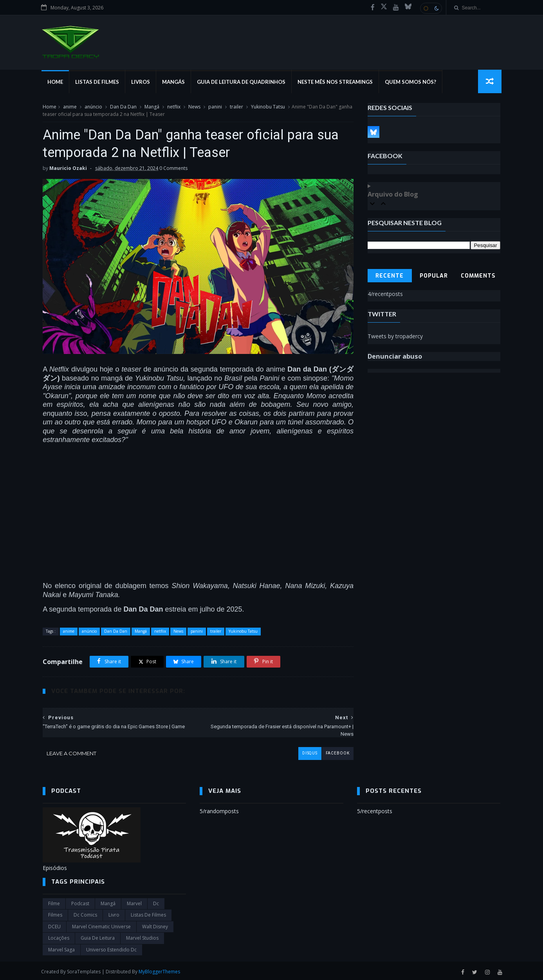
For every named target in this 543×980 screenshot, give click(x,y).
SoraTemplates (85, 970)
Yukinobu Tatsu (268, 107)
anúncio (93, 107)
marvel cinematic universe (101, 925)
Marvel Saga (61, 947)
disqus (304, 751)
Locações (59, 936)
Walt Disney (155, 925)
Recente (390, 276)
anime (70, 107)
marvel (134, 901)
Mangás (175, 82)
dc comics (85, 913)
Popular (434, 276)
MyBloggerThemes (161, 970)
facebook (332, 751)
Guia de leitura (98, 936)
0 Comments (173, 169)
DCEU (54, 925)
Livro (114, 913)
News (194, 107)
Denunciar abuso (395, 357)
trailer (236, 107)
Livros (142, 82)
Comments (478, 276)
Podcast (80, 901)
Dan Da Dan (123, 107)
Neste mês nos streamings (336, 82)
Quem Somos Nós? (412, 82)
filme (54, 901)
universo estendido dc (111, 947)
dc (156, 901)
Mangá (152, 107)
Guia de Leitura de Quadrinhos (242, 82)
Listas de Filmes (98, 82)
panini (215, 107)
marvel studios (142, 936)
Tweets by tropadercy (395, 337)
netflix (174, 107)
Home (56, 82)
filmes (55, 913)
